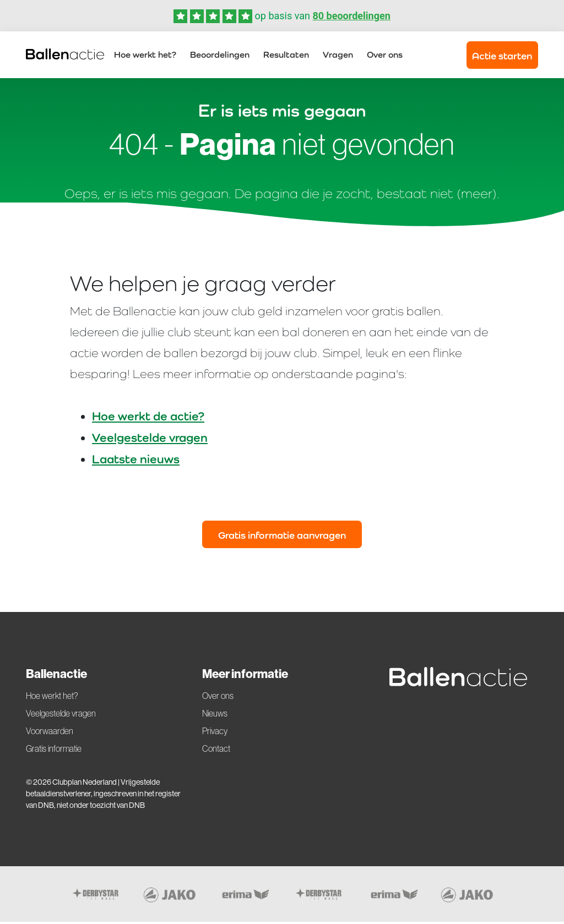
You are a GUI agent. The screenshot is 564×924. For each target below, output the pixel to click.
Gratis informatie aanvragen (282, 537)
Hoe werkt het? (145, 56)
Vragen (338, 56)
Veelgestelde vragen (150, 440)
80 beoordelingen (351, 16)
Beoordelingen (220, 56)
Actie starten (502, 57)
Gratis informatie (54, 751)
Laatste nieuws (136, 461)
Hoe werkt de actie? (148, 418)
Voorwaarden (50, 734)
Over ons (385, 56)
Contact (216, 751)
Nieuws (215, 716)
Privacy (215, 734)
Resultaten (286, 56)
